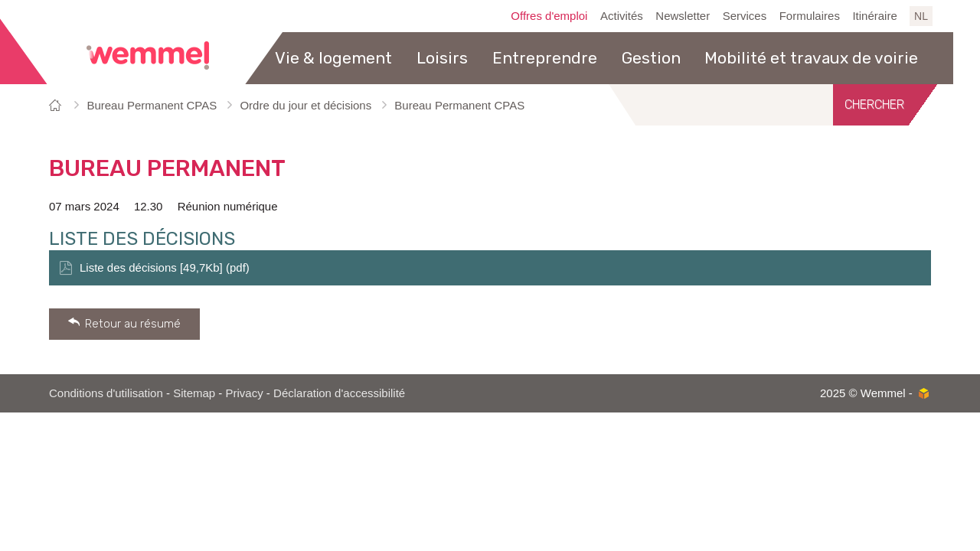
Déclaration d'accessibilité (339, 393)
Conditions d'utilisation (106, 393)
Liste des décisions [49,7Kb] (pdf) (165, 267)
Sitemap (194, 393)
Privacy (245, 393)
